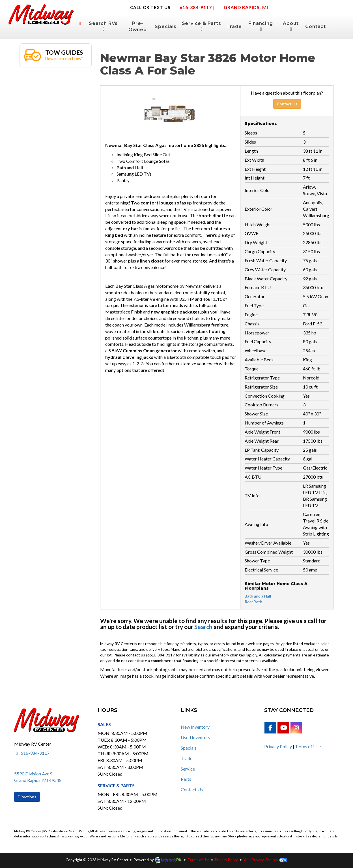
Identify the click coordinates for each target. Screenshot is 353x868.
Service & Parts (202, 26)
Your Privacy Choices (265, 860)
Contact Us (287, 104)
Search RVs (103, 26)
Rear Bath (253, 602)
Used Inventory (196, 737)
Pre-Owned (138, 26)
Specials (165, 26)
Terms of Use (308, 746)
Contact (316, 26)
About (291, 26)
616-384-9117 (192, 7)
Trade (234, 26)
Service (188, 769)
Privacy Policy (278, 746)
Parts (186, 779)
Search (203, 627)
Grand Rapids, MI (242, 7)
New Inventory (195, 727)
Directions (27, 797)
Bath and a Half (258, 596)
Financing (261, 26)
